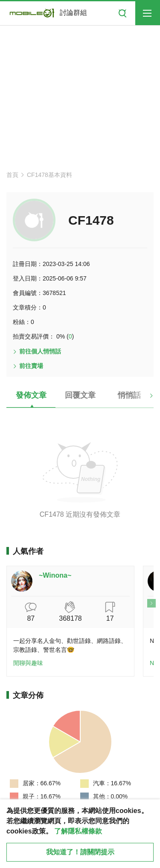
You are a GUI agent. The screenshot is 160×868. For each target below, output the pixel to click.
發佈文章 (31, 395)
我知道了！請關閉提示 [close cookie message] (80, 852)
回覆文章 (80, 395)
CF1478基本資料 (49, 175)
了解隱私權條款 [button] (78, 831)
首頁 (12, 175)
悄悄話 (129, 395)
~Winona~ (55, 575)
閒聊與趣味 (28, 663)
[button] (144, 399)
